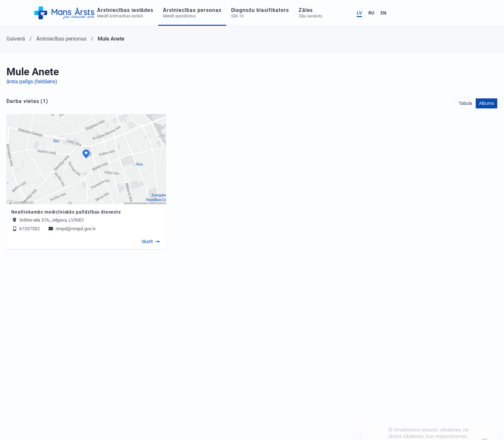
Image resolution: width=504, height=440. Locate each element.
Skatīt (147, 242)
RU (473, 13)
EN (485, 13)
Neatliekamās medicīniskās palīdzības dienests (66, 212)
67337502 (26, 229)
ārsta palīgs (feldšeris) (32, 82)
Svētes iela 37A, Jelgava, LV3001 (52, 220)
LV (461, 13)
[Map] (86, 159)
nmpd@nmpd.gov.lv (72, 229)
